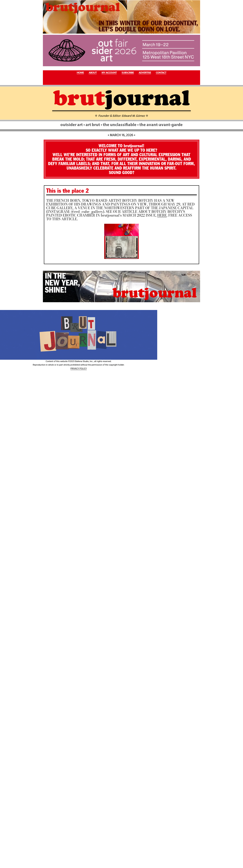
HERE (162, 215)
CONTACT (161, 73)
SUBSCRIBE (128, 73)
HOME (80, 73)
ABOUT (93, 73)
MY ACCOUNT (109, 73)
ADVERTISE (145, 73)
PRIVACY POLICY (79, 369)
